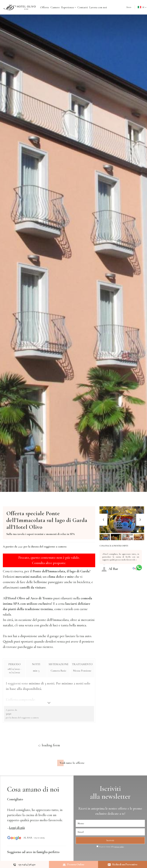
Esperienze (69, 7)
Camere (55, 7)
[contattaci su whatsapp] (139, 567)
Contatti (83, 7)
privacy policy (119, 855)
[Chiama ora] (24, 864)
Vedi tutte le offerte (72, 771)
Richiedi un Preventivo (123, 864)
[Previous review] (142, 549)
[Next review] (144, 549)
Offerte (45, 7)
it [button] (141, 10)
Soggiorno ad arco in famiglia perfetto (33, 860)
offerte (122, 817)
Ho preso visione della (111, 855)
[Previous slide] (103, 520)
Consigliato (15, 808)
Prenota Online (73, 864)
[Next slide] (140, 520)
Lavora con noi (98, 7)
